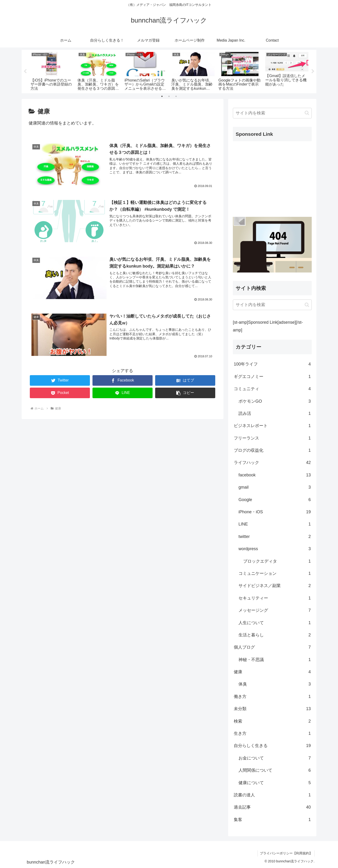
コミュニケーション (275, 573)
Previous (25, 71)
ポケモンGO (275, 401)
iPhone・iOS (275, 512)
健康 (272, 672)
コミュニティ (272, 389)
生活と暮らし (275, 635)
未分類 (272, 709)
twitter (275, 537)
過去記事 (272, 807)
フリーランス (272, 438)
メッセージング (275, 610)
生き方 (272, 733)
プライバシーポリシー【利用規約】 (286, 853)
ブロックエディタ (277, 561)
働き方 (272, 697)
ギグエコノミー (272, 377)
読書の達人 (272, 795)
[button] (185, 392)
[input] (272, 113)
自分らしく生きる (272, 746)
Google (275, 500)
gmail (275, 487)
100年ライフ (272, 364)
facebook (275, 475)
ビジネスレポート (272, 426)
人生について (275, 623)
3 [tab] (176, 96)
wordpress (275, 549)
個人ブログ (272, 647)
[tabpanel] (52, 71)
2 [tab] (169, 96)
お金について (275, 758)
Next (313, 71)
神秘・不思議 (275, 660)
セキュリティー (275, 598)
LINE (275, 524)
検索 (272, 721)
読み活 (275, 413)
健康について (275, 783)
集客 (272, 820)
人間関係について (275, 770)
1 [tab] (162, 96)
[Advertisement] (272, 178)
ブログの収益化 (272, 450)
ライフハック (272, 463)
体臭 (275, 684)
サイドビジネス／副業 (275, 586)
